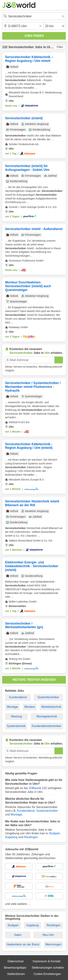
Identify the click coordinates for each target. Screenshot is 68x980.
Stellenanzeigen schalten (48, 968)
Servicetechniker (21, 47)
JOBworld (35, 788)
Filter (60, 47)
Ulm (50, 47)
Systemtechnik (16, 726)
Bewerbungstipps (15, 968)
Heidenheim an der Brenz (23, 944)
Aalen (18, 935)
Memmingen (53, 944)
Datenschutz (16, 961)
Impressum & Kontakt (47, 961)
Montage (12, 707)
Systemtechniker (48, 697)
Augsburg (11, 837)
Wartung (17, 716)
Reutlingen (31, 837)
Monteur (30, 707)
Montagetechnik (47, 716)
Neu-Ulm (48, 935)
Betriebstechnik (51, 707)
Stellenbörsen (16, 974)
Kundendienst (18, 697)
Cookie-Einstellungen (47, 974)
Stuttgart (54, 833)
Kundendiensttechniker (47, 726)
